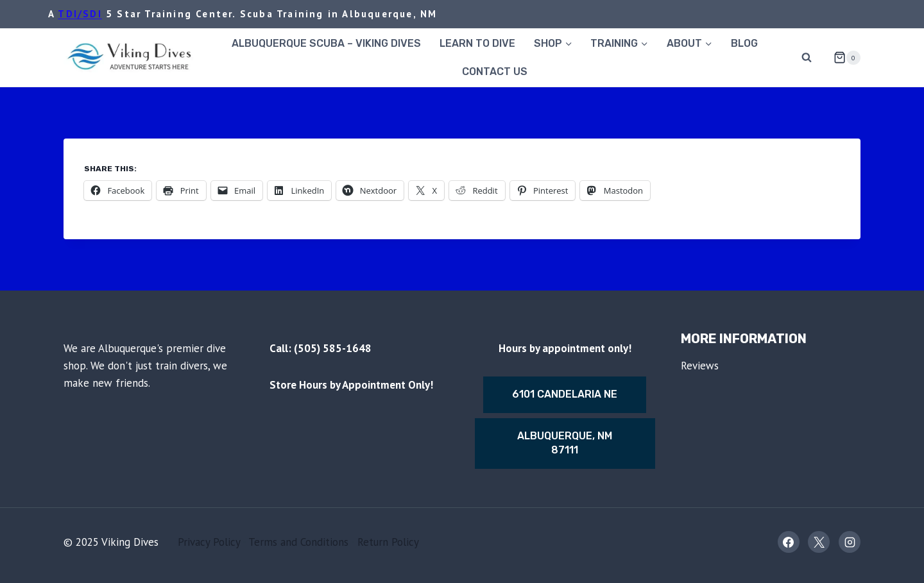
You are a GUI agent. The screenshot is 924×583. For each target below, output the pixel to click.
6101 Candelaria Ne (565, 394)
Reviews (700, 366)
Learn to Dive (477, 43)
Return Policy (388, 542)
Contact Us (495, 72)
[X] (819, 542)
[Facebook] (789, 542)
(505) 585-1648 (333, 348)
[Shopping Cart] (842, 58)
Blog (744, 43)
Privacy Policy (209, 542)
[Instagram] (850, 542)
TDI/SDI (80, 14)
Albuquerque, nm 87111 (565, 443)
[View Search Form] (807, 58)
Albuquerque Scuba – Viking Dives (326, 43)
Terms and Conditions (298, 542)
